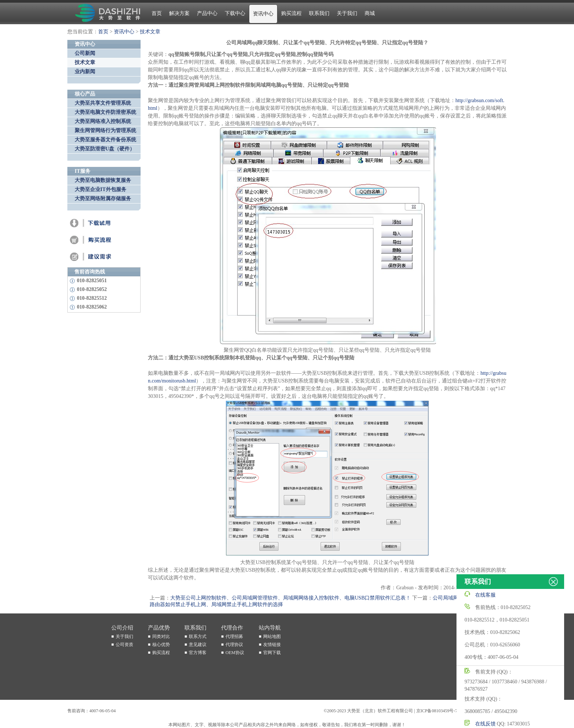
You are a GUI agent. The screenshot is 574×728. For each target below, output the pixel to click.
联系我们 (319, 13)
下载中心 (235, 13)
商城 (370, 13)
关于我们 (347, 13)
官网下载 (272, 653)
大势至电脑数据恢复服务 (103, 180)
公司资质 (124, 645)
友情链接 (272, 645)
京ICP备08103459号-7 (437, 711)
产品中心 (207, 13)
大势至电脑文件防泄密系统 (105, 112)
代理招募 (234, 636)
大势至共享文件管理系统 (103, 103)
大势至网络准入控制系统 (103, 121)
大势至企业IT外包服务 (100, 189)
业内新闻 (85, 72)
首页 (157, 13)
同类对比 (161, 636)
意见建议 (198, 645)
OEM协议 (235, 653)
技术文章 (150, 32)
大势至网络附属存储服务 (103, 199)
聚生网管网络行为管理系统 (105, 130)
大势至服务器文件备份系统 (105, 140)
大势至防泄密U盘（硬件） (105, 149)
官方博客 (198, 653)
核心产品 (85, 94)
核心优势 (161, 645)
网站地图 (272, 636)
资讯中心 (263, 14)
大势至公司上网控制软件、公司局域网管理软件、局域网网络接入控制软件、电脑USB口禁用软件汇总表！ (290, 598)
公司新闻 (85, 53)
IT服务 (83, 171)
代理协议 (234, 645)
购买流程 (291, 13)
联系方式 (198, 636)
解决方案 (179, 13)
